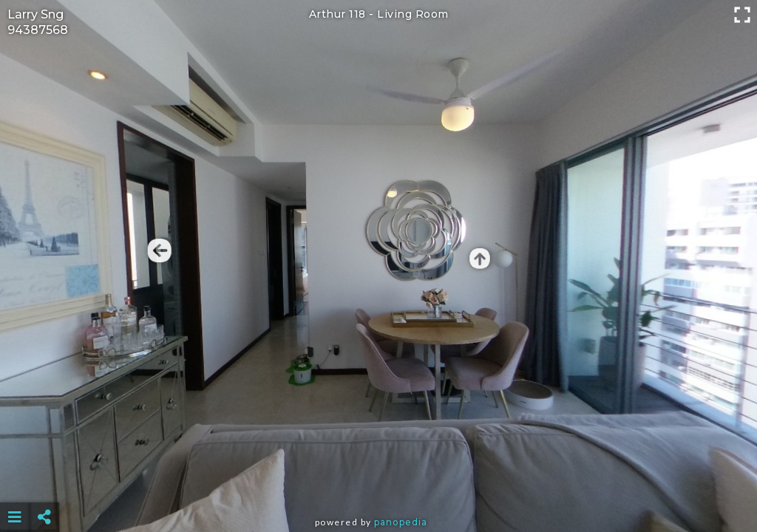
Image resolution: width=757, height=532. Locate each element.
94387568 (38, 30)
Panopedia (401, 522)
